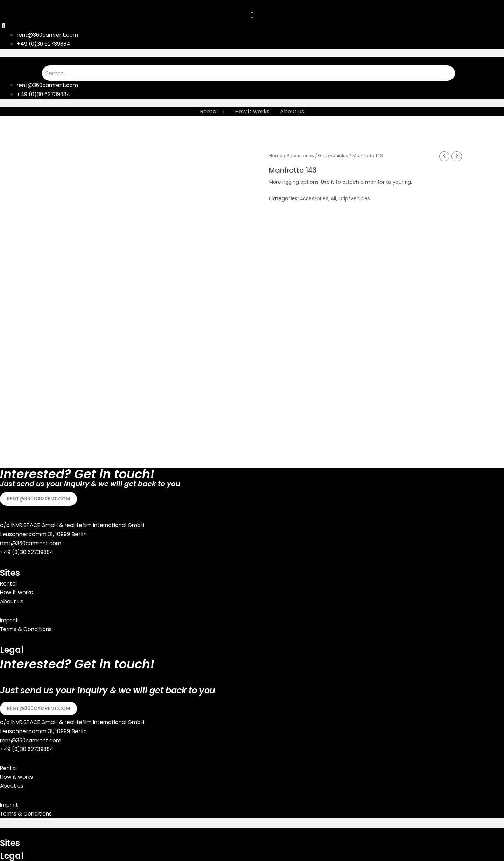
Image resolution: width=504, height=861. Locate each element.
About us (292, 113)
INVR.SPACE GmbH (37, 524)
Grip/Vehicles (335, 156)
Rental (209, 113)
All (334, 200)
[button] (39, 497)
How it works (252, 113)
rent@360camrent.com (33, 542)
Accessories (301, 156)
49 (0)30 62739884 (30, 551)
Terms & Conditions (27, 628)
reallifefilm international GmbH (111, 524)
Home (276, 156)
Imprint (10, 619)
